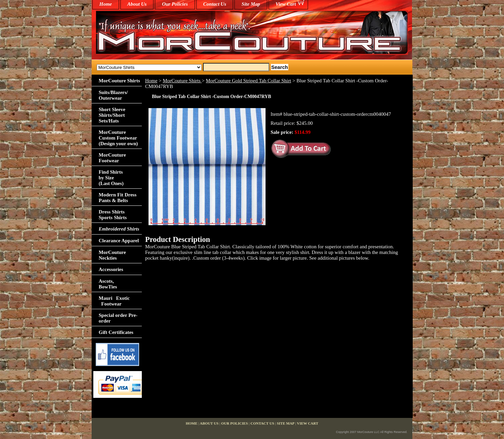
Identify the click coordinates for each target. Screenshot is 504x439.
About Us (137, 4)
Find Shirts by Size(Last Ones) (111, 178)
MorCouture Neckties (112, 255)
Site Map (251, 4)
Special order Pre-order (118, 318)
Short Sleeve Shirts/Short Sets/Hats (112, 115)
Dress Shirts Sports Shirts (113, 215)
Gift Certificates (116, 332)
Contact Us (215, 4)
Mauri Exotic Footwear (114, 301)
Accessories (111, 269)
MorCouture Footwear (112, 158)
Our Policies (175, 4)
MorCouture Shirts (182, 81)
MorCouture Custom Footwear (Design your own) (118, 138)
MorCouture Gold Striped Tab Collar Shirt (249, 81)
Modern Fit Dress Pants (118, 198)
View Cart (286, 4)
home (106, 4)
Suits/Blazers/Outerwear (113, 95)
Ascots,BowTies (108, 284)
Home (151, 81)
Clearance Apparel (119, 241)
